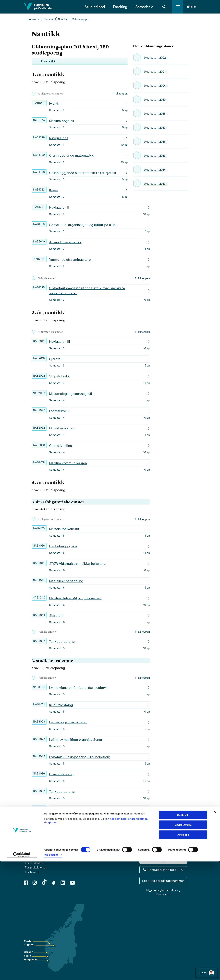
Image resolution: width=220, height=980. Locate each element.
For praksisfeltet (36, 868)
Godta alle (183, 934)
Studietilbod (95, 7)
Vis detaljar (51, 973)
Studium (49, 19)
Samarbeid (144, 7)
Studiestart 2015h (156, 155)
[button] (164, 7)
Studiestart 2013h (156, 183)
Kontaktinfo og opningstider (163, 860)
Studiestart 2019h (156, 99)
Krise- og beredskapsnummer (163, 881)
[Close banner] (215, 930)
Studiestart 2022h (156, 57)
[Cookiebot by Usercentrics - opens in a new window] (22, 973)
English (192, 7)
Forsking (120, 7)
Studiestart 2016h (156, 141)
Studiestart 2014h (156, 169)
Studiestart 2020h (156, 85)
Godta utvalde (183, 943)
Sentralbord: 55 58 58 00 (166, 870)
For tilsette (32, 872)
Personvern (163, 894)
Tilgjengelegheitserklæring (163, 890)
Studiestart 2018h (156, 113)
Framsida (33, 19)
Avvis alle (183, 953)
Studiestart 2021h (156, 71)
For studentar (34, 863)
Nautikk (63, 19)
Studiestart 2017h (156, 127)
